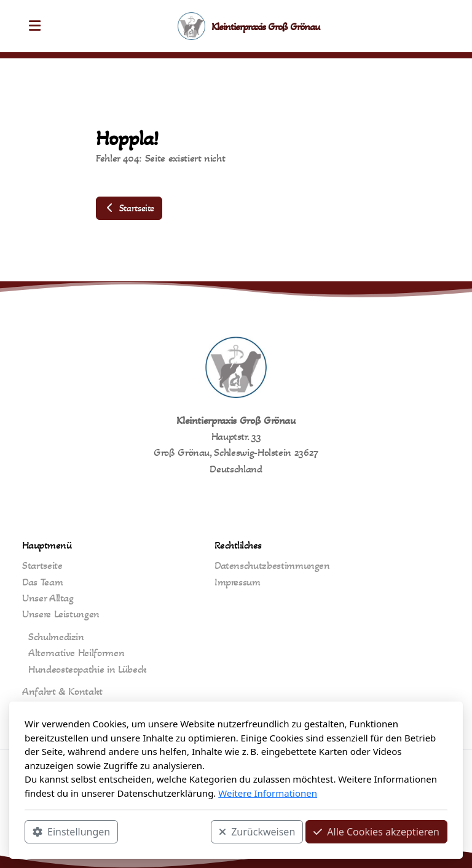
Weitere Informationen (268, 793)
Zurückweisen (257, 832)
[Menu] (34, 26)
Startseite (129, 208)
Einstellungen (71, 832)
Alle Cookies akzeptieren (376, 832)
